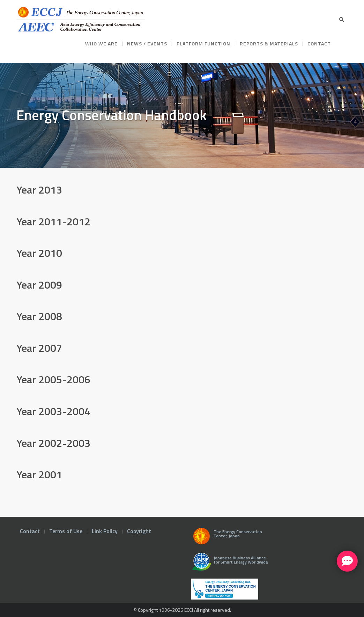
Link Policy (105, 531)
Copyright (139, 531)
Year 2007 (39, 348)
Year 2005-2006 (53, 379)
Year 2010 (39, 253)
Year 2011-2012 (53, 222)
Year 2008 (39, 316)
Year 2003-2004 (53, 411)
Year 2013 (39, 190)
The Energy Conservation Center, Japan (226, 538)
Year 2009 (39, 285)
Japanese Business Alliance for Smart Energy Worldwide (228, 564)
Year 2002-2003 (53, 443)
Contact (30, 531)
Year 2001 (39, 474)
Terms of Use (66, 531)
